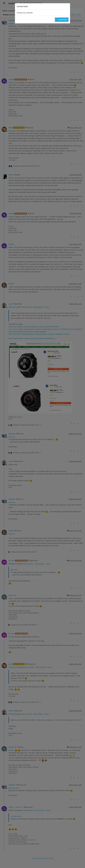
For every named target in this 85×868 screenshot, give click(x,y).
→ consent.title (62, 20)
